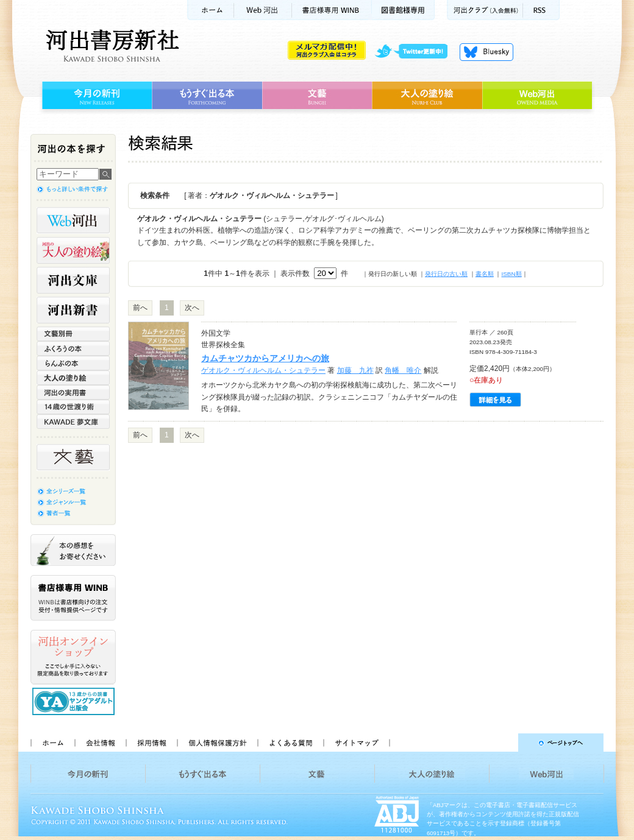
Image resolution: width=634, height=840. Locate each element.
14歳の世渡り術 (73, 407)
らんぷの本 (73, 363)
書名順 (485, 274)
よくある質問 (290, 743)
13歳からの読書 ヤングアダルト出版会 (75, 701)
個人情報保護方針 (217, 743)
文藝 (317, 96)
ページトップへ (502, 743)
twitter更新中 (415, 52)
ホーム (210, 10)
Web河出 (263, 10)
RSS (541, 10)
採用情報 (151, 743)
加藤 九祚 (355, 370)
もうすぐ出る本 (207, 96)
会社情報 (100, 743)
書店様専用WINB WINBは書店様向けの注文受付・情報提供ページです (73, 598)
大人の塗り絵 (427, 96)
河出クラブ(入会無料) (485, 10)
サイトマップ (357, 743)
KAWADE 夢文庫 (73, 422)
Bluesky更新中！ (486, 52)
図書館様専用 (403, 10)
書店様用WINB (332, 10)
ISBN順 (511, 274)
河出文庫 (73, 280)
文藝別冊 (73, 334)
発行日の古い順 (446, 274)
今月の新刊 (95, 96)
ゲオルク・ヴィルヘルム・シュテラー (263, 370)
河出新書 (73, 310)
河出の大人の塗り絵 (73, 250)
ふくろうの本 (73, 348)
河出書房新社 (111, 46)
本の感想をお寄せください (73, 550)
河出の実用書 (73, 392)
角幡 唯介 (403, 370)
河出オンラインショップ (73, 657)
